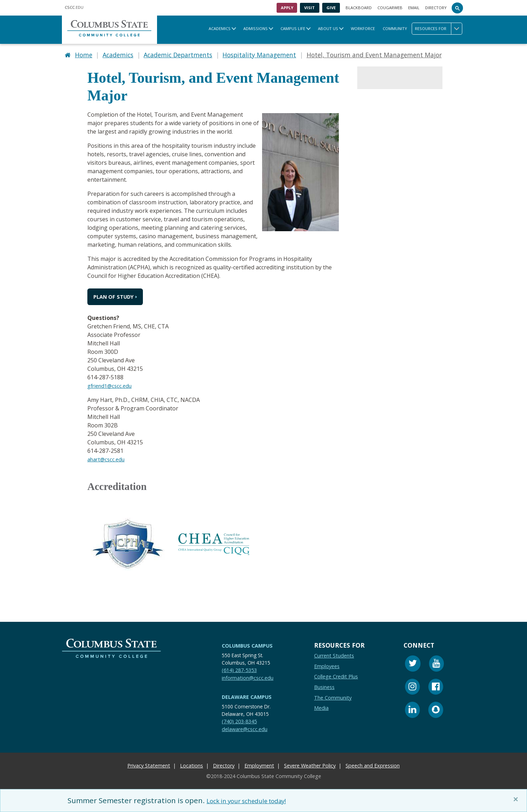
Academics (220, 28)
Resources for (438, 29)
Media (321, 706)
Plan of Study (114, 295)
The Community (333, 695)
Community (395, 28)
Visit (309, 8)
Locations (192, 763)
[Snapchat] (436, 709)
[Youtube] (436, 662)
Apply (287, 8)
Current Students (334, 653)
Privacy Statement (149, 763)
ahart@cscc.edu (108, 457)
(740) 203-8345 (239, 719)
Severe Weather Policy (310, 763)
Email (414, 8)
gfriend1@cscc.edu (112, 384)
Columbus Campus (247, 644)
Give (331, 8)
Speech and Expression (373, 763)
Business (324, 685)
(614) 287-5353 (239, 668)
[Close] (517, 799)
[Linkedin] (412, 709)
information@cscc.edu (248, 675)
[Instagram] (412, 685)
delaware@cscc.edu (245, 727)
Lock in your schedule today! (256, 800)
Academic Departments (178, 54)
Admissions (256, 28)
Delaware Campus (247, 695)
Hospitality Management (259, 54)
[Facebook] (436, 685)
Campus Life (293, 28)
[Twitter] (413, 662)
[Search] (457, 8)
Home (84, 54)
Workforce (363, 28)
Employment (259, 763)
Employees (327, 664)
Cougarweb (390, 8)
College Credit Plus (336, 674)
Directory (436, 8)
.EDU (74, 7)
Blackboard (359, 8)
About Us (328, 28)
